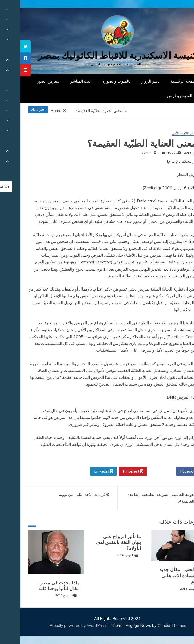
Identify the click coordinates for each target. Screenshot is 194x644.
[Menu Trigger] (177, 11)
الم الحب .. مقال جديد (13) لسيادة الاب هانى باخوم (161, 576)
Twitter (141, 471)
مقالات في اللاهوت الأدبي (167, 133)
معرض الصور (28, 81)
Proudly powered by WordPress (58, 625)
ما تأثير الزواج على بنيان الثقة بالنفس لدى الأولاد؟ (98, 542)
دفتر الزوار (130, 81)
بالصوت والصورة (96, 81)
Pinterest (113, 471)
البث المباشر (60, 81)
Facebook (170, 471)
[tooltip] (5, 46)
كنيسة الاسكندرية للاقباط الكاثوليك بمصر (97, 55)
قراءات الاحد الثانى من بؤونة (62, 494)
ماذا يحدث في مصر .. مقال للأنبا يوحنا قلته (38, 586)
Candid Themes (151, 625)
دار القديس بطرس (162, 96)
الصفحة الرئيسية (164, 81)
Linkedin (83, 471)
